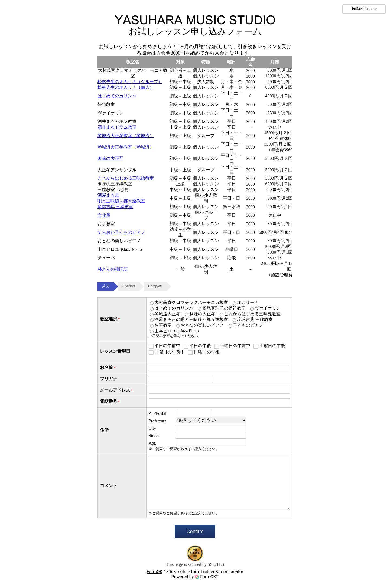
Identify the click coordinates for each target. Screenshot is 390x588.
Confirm (195, 531)
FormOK (155, 572)
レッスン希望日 (115, 351)
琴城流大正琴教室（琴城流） (126, 136)
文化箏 (104, 215)
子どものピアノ (248, 325)
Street (154, 436)
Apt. (152, 443)
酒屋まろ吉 (109, 195)
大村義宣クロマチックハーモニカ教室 (191, 302)
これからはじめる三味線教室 (126, 178)
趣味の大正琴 (110, 158)
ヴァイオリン (268, 308)
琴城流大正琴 (167, 314)
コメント (109, 486)
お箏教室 (163, 325)
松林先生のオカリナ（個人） (126, 87)
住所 (104, 430)
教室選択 (110, 319)
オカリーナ (248, 302)
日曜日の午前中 (170, 352)
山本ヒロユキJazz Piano (177, 331)
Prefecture (158, 421)
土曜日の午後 (272, 346)
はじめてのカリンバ (117, 96)
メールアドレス (117, 390)
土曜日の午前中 (235, 346)
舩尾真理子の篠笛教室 (224, 308)
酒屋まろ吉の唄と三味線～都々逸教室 (191, 319)
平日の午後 (200, 346)
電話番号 (110, 402)
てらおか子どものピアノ (121, 232)
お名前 (108, 368)
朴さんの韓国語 (113, 269)
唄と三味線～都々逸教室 (121, 201)
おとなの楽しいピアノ (202, 325)
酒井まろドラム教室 (117, 127)
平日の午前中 (167, 346)
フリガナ (109, 379)
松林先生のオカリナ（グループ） (130, 82)
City (152, 428)
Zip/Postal (158, 413)
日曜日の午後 (207, 352)
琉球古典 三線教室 (115, 207)
